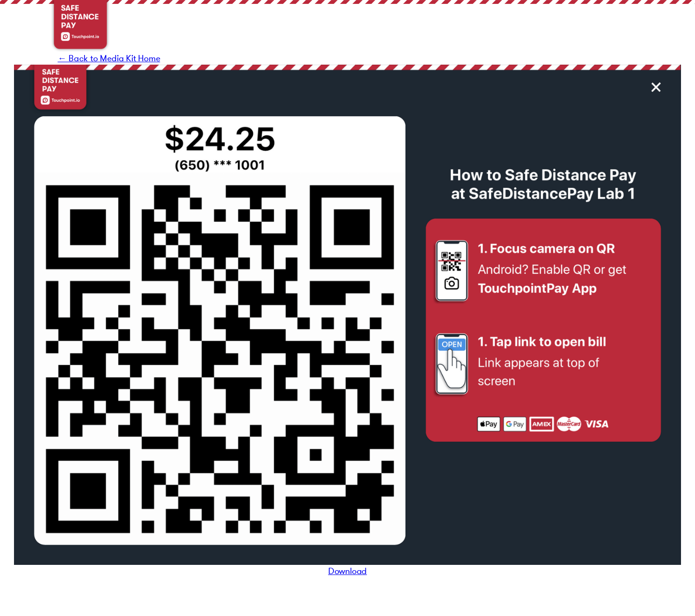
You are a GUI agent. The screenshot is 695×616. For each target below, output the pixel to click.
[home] (80, 26)
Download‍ (347, 571)
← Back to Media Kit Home (109, 58)
